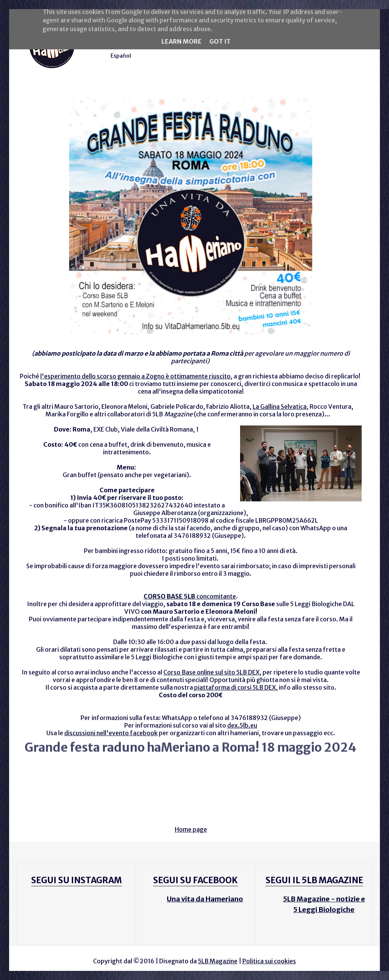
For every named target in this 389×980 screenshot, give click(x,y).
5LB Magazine (218, 961)
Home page (191, 829)
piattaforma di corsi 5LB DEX (235, 687)
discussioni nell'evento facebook (111, 733)
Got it (220, 41)
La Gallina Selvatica (280, 406)
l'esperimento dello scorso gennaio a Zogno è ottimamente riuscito (135, 376)
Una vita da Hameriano (205, 899)
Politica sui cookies (269, 961)
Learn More (182, 41)
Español (121, 56)
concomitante (190, 596)
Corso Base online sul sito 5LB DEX (211, 672)
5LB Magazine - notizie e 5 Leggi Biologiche (324, 904)
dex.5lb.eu (242, 725)
